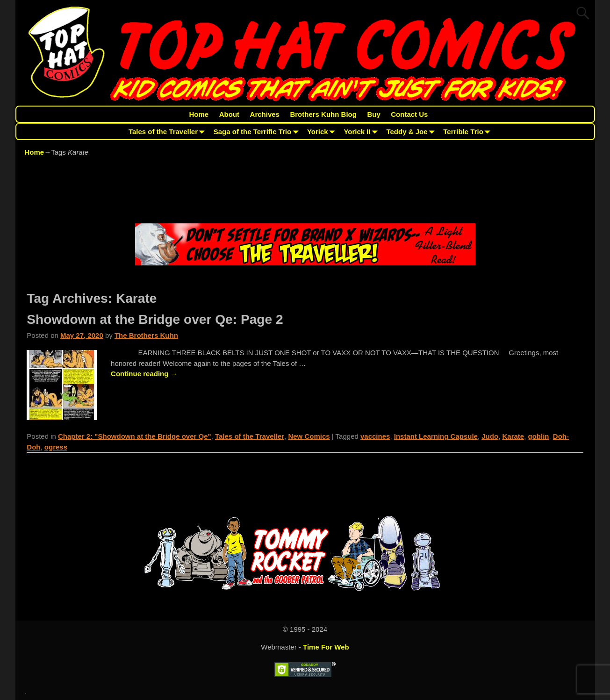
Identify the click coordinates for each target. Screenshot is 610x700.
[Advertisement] (305, 192)
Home (199, 114)
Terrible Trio (468, 132)
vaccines (375, 436)
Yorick (323, 132)
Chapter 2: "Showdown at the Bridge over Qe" (135, 436)
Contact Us (409, 114)
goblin (539, 436)
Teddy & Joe (412, 132)
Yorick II (362, 132)
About (229, 114)
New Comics (309, 436)
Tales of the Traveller (169, 132)
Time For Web (326, 647)
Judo (490, 436)
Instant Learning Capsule (436, 436)
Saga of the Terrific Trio (258, 132)
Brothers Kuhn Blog (323, 114)
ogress (56, 447)
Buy (373, 114)
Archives (265, 114)
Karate (513, 436)
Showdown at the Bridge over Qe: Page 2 (155, 319)
